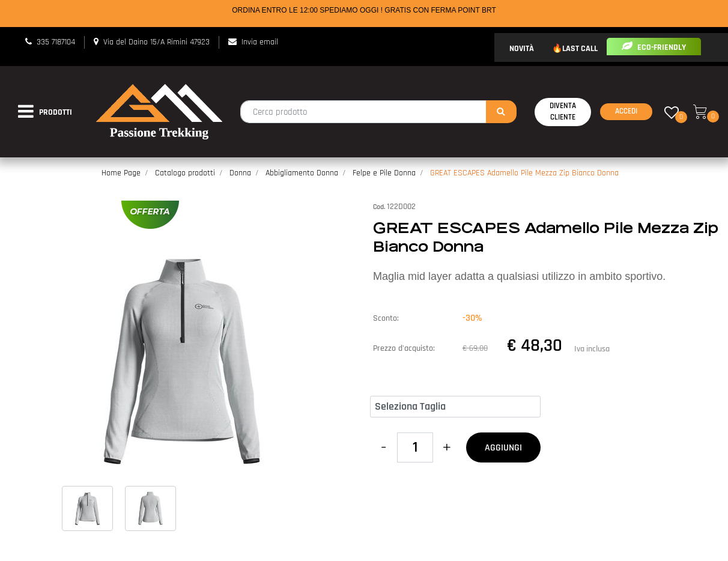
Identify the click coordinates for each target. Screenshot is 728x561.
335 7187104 (56, 42)
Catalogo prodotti (185, 173)
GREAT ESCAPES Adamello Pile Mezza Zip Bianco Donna (524, 173)
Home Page (121, 173)
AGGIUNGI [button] (503, 448)
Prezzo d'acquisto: (404, 348)
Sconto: (386, 318)
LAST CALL (580, 49)
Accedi (626, 111)
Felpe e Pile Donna (384, 173)
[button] (501, 112)
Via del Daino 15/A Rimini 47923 (156, 42)
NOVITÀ (522, 49)
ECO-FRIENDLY (654, 47)
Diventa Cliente (563, 112)
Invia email (260, 42)
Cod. (379, 207)
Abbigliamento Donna (302, 173)
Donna (240, 173)
